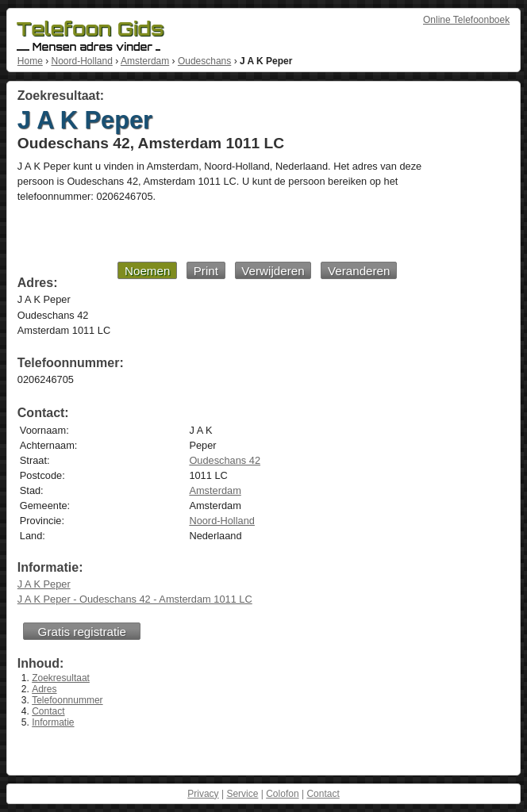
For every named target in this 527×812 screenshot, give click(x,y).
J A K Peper (44, 584)
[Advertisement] (207, 232)
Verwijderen (273, 271)
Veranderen (359, 271)
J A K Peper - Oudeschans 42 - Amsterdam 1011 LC (135, 599)
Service (242, 794)
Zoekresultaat (61, 678)
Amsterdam (145, 61)
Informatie (53, 722)
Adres (44, 689)
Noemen (147, 271)
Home (30, 61)
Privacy (203, 794)
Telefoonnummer (67, 700)
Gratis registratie (82, 632)
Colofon (282, 794)
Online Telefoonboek (466, 20)
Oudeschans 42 (225, 460)
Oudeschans (204, 61)
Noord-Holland (81, 61)
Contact (48, 711)
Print (206, 271)
